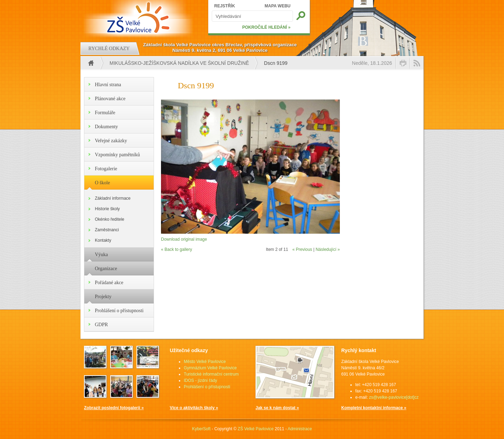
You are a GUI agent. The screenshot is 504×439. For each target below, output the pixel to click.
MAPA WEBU (278, 6)
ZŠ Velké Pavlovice (256, 429)
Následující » (328, 249)
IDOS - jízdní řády (200, 380)
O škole (102, 183)
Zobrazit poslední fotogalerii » (114, 408)
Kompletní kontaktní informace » (374, 408)
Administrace (300, 429)
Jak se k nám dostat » (277, 408)
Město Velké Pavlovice (205, 362)
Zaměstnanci (107, 230)
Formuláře (105, 113)
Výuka (101, 255)
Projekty (103, 297)
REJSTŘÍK (225, 6)
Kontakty (103, 240)
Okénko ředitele (110, 219)
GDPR (101, 325)
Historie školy (107, 209)
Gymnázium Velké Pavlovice (210, 368)
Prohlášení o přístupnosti (119, 311)
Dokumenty (106, 127)
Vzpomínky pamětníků (117, 155)
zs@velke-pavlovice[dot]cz (394, 397)
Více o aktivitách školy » (194, 408)
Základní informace (113, 198)
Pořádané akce (109, 283)
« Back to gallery (177, 249)
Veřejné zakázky (111, 141)
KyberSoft (201, 429)
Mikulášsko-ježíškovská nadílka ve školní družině (179, 63)
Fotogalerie (106, 169)
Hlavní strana (108, 85)
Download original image (184, 239)
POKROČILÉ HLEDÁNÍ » (266, 27)
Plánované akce (110, 99)
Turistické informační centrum (211, 374)
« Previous (302, 249)
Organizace (106, 269)
